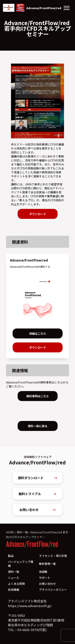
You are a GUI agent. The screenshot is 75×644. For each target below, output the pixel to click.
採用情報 (14, 590)
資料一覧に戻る (38, 426)
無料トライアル (37, 494)
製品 (11, 556)
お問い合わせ (37, 510)
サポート (45, 578)
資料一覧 (22, 532)
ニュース (13, 578)
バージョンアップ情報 (21, 564)
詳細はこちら (38, 333)
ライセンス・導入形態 (53, 556)
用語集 (43, 572)
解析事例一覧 (47, 564)
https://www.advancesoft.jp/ (30, 606)
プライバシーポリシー (53, 590)
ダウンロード (38, 214)
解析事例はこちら (38, 396)
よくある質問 (16, 584)
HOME (10, 532)
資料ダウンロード (37, 478)
